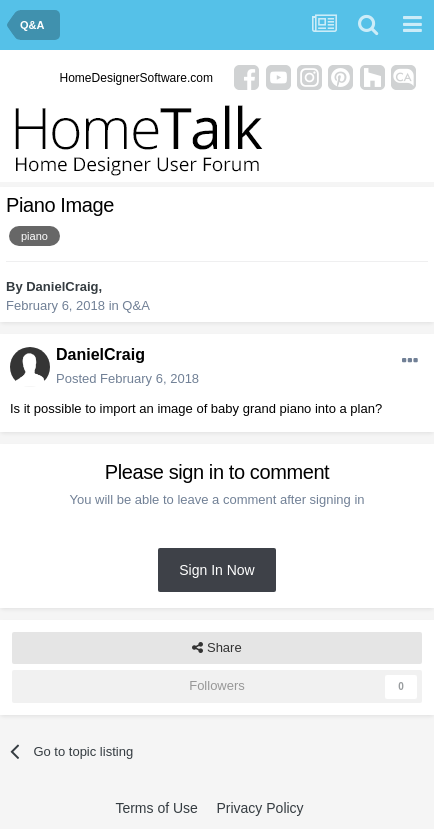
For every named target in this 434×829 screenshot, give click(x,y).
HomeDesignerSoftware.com (136, 78)
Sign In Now (216, 570)
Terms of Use (156, 808)
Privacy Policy (259, 808)
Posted (127, 378)
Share (216, 648)
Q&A (135, 305)
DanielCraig (62, 286)
